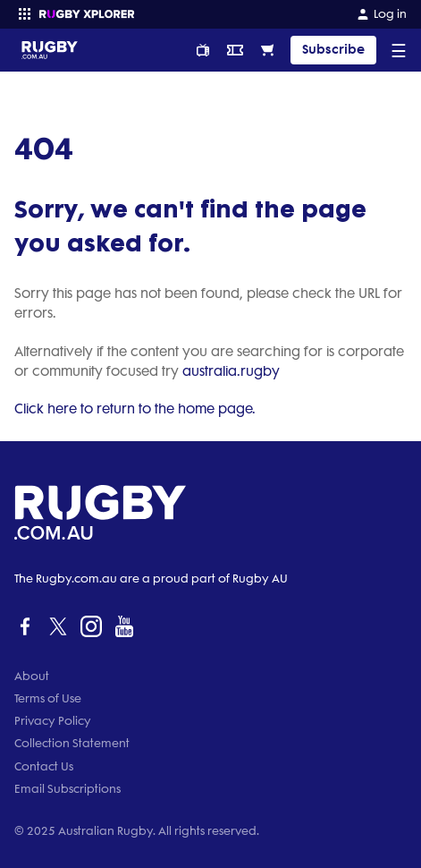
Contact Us (44, 766)
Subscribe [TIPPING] (333, 50)
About (32, 676)
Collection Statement (72, 743)
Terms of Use (48, 698)
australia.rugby (231, 371)
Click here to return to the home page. (135, 409)
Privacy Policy (53, 721)
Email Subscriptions (67, 789)
